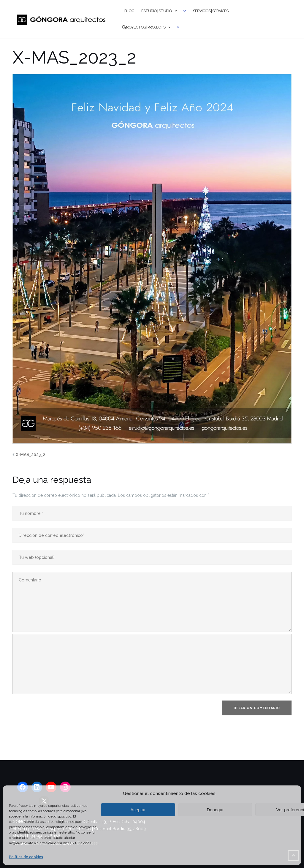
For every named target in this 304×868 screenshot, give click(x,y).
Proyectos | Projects (145, 27)
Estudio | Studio (157, 11)
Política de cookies (26, 857)
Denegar (215, 810)
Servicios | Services (211, 11)
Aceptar (138, 810)
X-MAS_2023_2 (30, 455)
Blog (129, 11)
